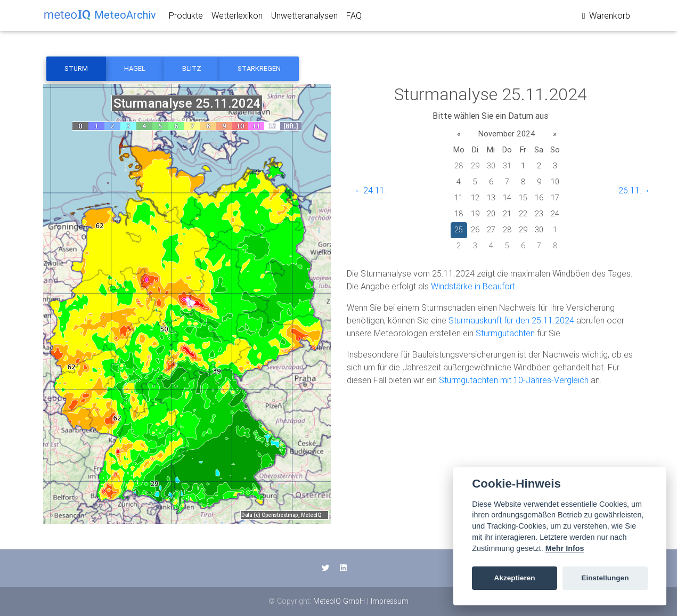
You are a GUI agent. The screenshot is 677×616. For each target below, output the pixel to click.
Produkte (186, 18)
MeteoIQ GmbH (339, 601)
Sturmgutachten (505, 333)
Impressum (390, 601)
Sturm (76, 68)
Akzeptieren (515, 578)
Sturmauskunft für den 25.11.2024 (511, 320)
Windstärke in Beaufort (473, 286)
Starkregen (259, 68)
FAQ (354, 18)
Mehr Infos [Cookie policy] (565, 548)
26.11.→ (634, 190)
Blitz (192, 68)
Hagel (135, 68)
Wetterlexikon (237, 18)
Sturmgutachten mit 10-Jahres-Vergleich (514, 380)
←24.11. (371, 190)
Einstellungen (605, 578)
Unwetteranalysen (304, 18)
